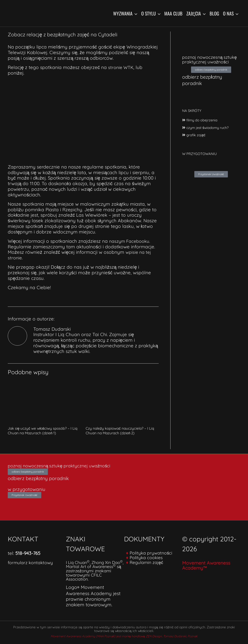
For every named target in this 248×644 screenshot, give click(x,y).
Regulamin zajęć (148, 562)
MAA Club (173, 13)
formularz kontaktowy (32, 562)
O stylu (151, 13)
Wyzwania (125, 13)
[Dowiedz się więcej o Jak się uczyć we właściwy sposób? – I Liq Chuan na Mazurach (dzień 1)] (44, 400)
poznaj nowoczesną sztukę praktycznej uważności (204, 62)
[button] (135, 13)
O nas (231, 13)
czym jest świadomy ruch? (207, 132)
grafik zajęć (194, 139)
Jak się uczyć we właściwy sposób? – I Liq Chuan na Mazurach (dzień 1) (44, 431)
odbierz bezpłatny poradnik (205, 84)
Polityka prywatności (152, 553)
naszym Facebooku (131, 241)
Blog (214, 13)
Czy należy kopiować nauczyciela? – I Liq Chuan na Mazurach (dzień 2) (122, 431)
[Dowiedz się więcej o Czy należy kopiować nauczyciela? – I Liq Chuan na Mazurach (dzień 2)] (122, 400)
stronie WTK (121, 67)
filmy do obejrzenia (201, 125)
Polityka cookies (147, 557)
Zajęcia (196, 13)
